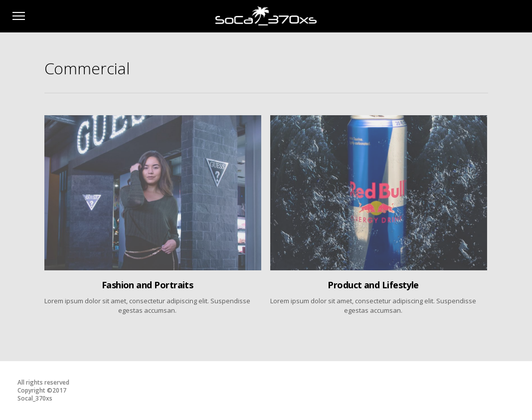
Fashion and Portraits (148, 285)
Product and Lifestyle (373, 285)
